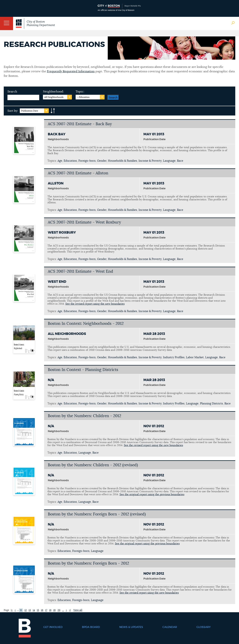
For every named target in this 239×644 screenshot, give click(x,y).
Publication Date (30, 111)
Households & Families (122, 161)
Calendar (170, 627)
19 (54, 610)
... (63, 610)
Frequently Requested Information (71, 71)
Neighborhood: (53, 92)
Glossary (204, 627)
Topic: (80, 92)
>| (70, 610)
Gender (102, 161)
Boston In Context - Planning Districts (83, 370)
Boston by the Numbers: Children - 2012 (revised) (93, 465)
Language (169, 161)
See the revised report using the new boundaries (95, 304)
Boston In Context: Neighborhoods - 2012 (86, 324)
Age (60, 161)
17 (46, 610)
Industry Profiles (174, 357)
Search (12, 92)
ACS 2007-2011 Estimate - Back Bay (80, 124)
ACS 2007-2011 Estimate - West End (80, 271)
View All (78, 610)
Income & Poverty (150, 161)
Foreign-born (87, 161)
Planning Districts (211, 404)
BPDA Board (91, 627)
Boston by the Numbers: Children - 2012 (84, 416)
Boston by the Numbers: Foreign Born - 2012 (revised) (97, 514)
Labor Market (195, 357)
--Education (83, 97)
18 (50, 610)
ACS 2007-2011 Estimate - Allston (78, 173)
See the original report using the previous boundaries (152, 494)
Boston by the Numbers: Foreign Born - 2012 (88, 563)
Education (70, 161)
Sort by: (13, 111)
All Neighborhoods (54, 97)
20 (59, 610)
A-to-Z (53, 111)
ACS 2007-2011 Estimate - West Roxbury (84, 222)
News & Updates (131, 627)
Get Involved (53, 627)
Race (180, 161)
